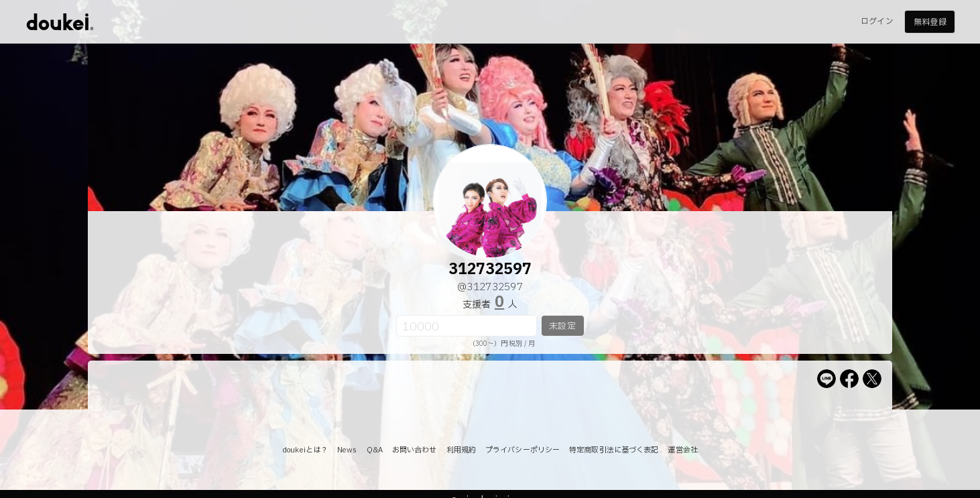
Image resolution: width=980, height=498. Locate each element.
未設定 (562, 326)
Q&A (375, 450)
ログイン (877, 21)
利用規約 (461, 450)
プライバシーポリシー (523, 450)
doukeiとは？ (305, 450)
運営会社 (682, 450)
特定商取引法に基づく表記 (614, 450)
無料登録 (930, 22)
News (347, 450)
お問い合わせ (415, 450)
